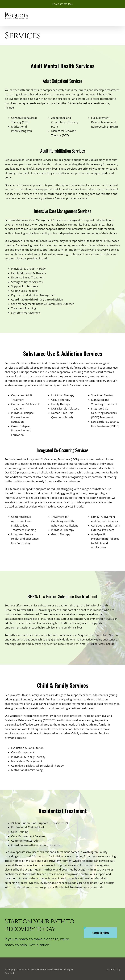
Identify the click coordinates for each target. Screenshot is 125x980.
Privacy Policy (113, 969)
